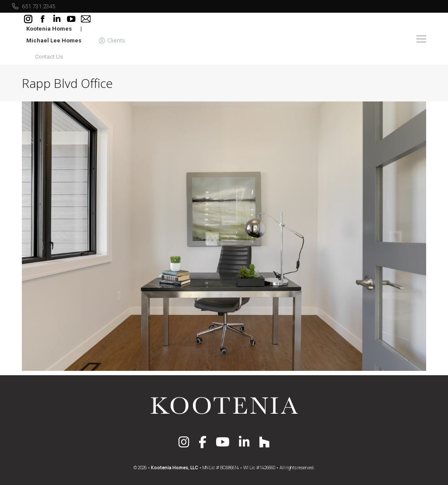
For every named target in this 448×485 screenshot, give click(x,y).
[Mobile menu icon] (421, 39)
